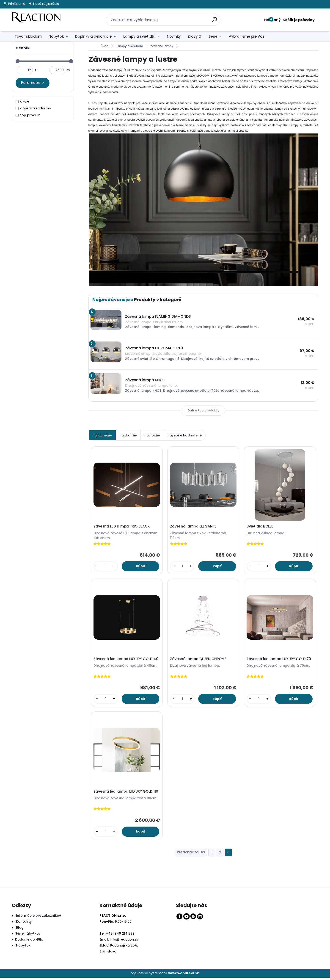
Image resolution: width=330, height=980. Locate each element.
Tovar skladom (28, 36)
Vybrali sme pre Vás (247, 36)
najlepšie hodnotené (185, 435)
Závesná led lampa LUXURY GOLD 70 (279, 660)
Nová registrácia (46, 4)
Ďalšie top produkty (203, 410)
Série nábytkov (28, 936)
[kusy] (106, 567)
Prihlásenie (17, 4)
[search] (212, 17)
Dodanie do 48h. (29, 942)
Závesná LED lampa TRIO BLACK (122, 527)
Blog (19, 930)
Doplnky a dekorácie (93, 36)
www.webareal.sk (184, 976)
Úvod (104, 46)
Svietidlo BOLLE (260, 527)
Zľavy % (195, 36)
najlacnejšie (102, 435)
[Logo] (40, 20)
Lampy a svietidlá (139, 36)
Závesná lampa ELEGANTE (194, 527)
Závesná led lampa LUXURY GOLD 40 (126, 660)
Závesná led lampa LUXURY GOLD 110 (126, 794)
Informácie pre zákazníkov (38, 918)
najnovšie (152, 435)
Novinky (174, 36)
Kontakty (24, 924)
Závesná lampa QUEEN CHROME (199, 660)
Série (213, 36)
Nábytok (56, 36)
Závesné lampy (162, 46)
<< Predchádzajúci (191, 855)
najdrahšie (128, 435)
